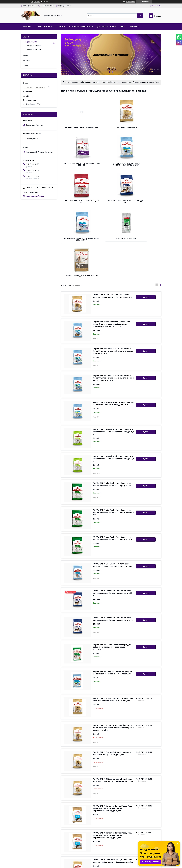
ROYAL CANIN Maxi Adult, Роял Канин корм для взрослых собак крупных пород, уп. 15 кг (113, 525)
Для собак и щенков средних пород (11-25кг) (111, 166)
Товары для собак (77, 82)
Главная (27, 27)
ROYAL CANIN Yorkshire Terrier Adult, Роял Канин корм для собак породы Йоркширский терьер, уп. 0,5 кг (113, 821)
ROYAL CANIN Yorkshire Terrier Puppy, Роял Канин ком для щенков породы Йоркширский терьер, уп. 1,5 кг (113, 767)
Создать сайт (35, 2)
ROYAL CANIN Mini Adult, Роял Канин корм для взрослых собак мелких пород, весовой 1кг (113, 444)
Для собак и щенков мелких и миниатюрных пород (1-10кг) (77, 167)
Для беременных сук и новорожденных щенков (145, 128)
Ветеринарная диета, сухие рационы (77, 128)
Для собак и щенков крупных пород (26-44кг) (145, 166)
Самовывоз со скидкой (81, 27)
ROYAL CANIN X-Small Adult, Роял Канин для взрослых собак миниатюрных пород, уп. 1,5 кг (113, 391)
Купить (146, 229)
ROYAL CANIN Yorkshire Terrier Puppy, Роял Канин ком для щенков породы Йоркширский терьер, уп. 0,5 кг (113, 740)
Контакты (135, 27)
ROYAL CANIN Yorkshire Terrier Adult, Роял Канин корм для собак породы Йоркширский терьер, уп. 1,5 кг (113, 660)
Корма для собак (93, 82)
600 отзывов (130, 2)
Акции (62, 27)
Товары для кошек (34, 49)
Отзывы (27, 60)
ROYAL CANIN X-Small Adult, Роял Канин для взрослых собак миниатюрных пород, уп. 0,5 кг (113, 364)
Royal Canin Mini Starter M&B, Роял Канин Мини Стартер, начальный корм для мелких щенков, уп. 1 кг (113, 283)
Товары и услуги (44, 27)
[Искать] (140, 16)
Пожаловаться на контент (100, 865)
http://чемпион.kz (32, 192)
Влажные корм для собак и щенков (146, 205)
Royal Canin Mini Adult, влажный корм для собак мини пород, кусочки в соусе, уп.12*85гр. (112, 579)
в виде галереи (157, 217)
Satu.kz (102, 862)
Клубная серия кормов (111, 204)
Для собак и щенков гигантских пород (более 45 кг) (77, 206)
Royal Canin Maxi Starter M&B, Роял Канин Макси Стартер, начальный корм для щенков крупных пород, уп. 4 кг (112, 256)
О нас (123, 27)
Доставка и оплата (107, 27)
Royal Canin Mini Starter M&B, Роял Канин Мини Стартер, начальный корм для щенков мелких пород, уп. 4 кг (113, 310)
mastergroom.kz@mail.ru (35, 196)
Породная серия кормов (111, 128)
